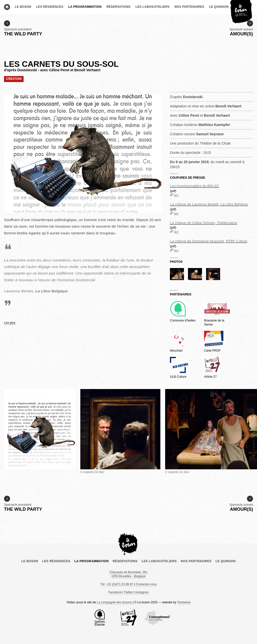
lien (174, 195)
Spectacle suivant (241, 28)
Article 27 (128, 618)
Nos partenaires (189, 7)
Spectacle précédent (23, 28)
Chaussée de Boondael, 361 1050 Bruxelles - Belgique (128, 574)
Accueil (7, 7)
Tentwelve (184, 602)
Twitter (128, 592)
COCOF (157, 618)
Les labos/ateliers (153, 7)
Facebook (115, 592)
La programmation (85, 7)
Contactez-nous (146, 584)
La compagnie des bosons (114, 602)
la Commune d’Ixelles (100, 618)
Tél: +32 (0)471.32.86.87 (117, 584)
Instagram (142, 592)
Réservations (118, 7)
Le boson (23, 7)
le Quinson (219, 7)
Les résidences (50, 7)
